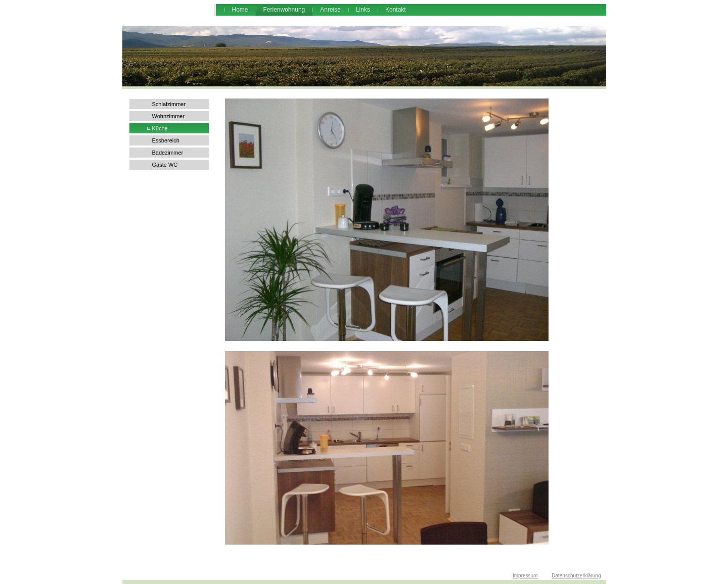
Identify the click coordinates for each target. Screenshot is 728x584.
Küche (160, 128)
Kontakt (396, 10)
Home (240, 10)
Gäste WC (165, 165)
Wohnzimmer (169, 116)
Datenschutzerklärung (576, 576)
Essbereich (166, 140)
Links (363, 10)
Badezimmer (168, 153)
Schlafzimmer (169, 104)
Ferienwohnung (284, 10)
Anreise (330, 10)
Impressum (525, 576)
